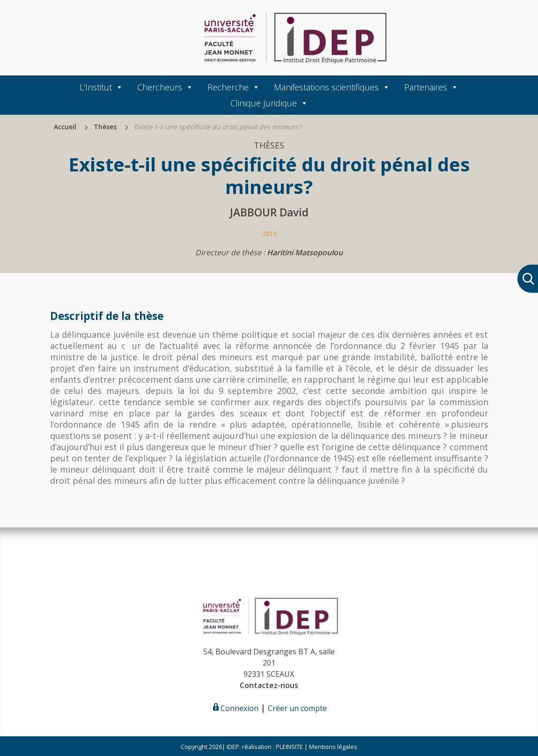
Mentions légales (333, 747)
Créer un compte (297, 708)
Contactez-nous (269, 685)
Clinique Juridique (269, 103)
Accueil (65, 127)
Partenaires (431, 87)
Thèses (105, 127)
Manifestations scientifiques (332, 87)
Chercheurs (165, 87)
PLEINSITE (289, 747)
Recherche (234, 87)
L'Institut (101, 87)
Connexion (235, 708)
